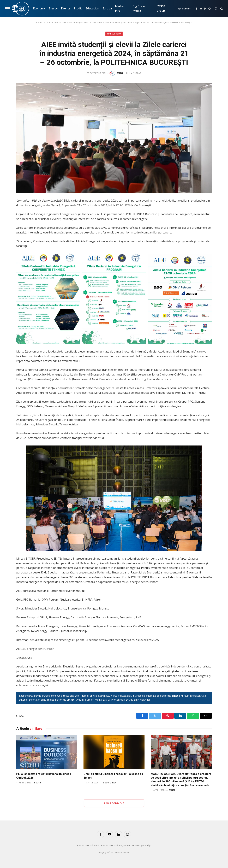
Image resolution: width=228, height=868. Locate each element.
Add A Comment (114, 803)
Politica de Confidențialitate (115, 845)
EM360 (120, 73)
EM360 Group (161, 8)
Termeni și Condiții (142, 845)
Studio (78, 8)
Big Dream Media (140, 8)
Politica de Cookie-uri (88, 845)
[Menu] (7, 9)
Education (92, 8)
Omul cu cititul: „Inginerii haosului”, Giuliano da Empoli (113, 776)
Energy (53, 8)
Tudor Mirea (109, 783)
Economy (39, 8)
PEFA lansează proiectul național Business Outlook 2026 (44, 776)
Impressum (183, 8)
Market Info (120, 8)
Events (66, 8)
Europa (107, 8)
